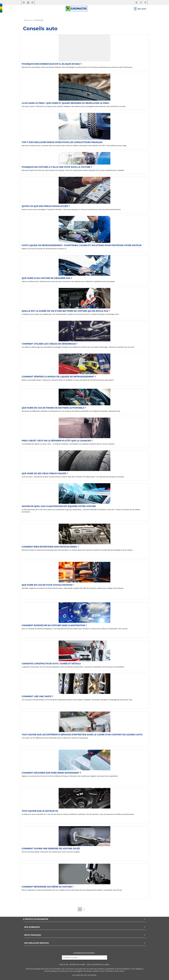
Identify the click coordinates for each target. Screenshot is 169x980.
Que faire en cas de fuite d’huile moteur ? (48, 585)
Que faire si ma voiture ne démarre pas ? (47, 278)
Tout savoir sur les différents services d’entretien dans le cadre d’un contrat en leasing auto (82, 735)
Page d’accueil (28, 20)
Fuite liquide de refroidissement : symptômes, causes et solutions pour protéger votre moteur (82, 245)
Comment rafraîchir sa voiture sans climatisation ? (54, 625)
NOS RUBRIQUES (85, 927)
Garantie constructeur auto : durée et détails (51, 664)
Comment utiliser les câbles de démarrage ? (50, 344)
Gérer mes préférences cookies (98, 964)
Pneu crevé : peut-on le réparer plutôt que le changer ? (57, 441)
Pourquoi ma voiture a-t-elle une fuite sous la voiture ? (57, 167)
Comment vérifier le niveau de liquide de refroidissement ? (59, 377)
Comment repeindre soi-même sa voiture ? (48, 887)
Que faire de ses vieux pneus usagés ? (45, 473)
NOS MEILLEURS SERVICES (85, 943)
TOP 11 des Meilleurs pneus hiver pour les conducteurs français (62, 142)
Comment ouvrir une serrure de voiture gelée (51, 849)
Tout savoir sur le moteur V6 (40, 811)
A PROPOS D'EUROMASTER (84, 919)
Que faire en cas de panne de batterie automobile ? (54, 408)
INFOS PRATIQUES (85, 935)
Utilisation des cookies (77, 964)
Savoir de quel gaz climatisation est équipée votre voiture (59, 506)
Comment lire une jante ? (37, 696)
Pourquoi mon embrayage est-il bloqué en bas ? (52, 64)
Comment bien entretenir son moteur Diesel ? (50, 547)
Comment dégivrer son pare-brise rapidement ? (51, 773)
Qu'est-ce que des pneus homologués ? (46, 206)
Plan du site (64, 964)
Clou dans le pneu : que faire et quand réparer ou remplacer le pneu (65, 103)
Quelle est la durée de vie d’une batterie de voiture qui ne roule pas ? (66, 311)
